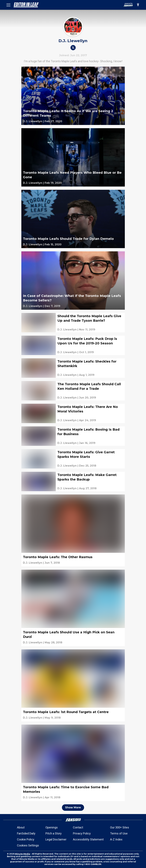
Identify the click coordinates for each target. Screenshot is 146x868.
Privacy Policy (82, 833)
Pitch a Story (54, 833)
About (21, 827)
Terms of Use (119, 833)
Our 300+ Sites (120, 827)
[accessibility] (138, 5)
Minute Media (22, 854)
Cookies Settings (28, 845)
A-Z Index (116, 839)
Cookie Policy (26, 839)
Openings (52, 827)
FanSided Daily (26, 833)
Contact (78, 827)
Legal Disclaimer (56, 839)
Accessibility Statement (88, 839)
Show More (73, 807)
